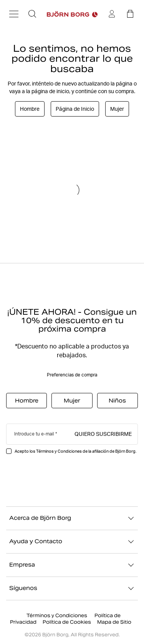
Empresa (72, 565)
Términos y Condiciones (57, 615)
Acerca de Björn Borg (72, 518)
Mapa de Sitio (114, 622)
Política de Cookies (67, 622)
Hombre (30, 109)
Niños (117, 401)
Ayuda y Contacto (72, 542)
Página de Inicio (75, 109)
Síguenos (72, 588)
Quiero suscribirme (103, 434)
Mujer (117, 109)
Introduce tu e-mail (34, 434)
